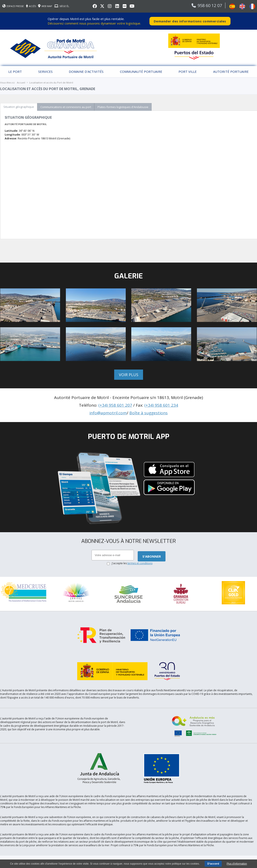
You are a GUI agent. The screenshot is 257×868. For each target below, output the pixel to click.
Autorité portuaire (231, 72)
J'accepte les (132, 563)
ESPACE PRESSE (13, 6)
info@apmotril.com (108, 413)
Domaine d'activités (86, 72)
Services (45, 72)
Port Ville (188, 72)
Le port (15, 72)
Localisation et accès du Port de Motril (51, 83)
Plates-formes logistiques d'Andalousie (123, 107)
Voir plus (129, 375)
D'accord (213, 864)
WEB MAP (45, 6)
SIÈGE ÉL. (62, 6)
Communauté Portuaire (141, 72)
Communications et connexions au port (66, 107)
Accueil (21, 83)
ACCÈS (31, 6)
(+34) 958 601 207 (115, 405)
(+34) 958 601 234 (161, 405)
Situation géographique (19, 107)
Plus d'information (237, 864)
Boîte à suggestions (148, 413)
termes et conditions (140, 563)
